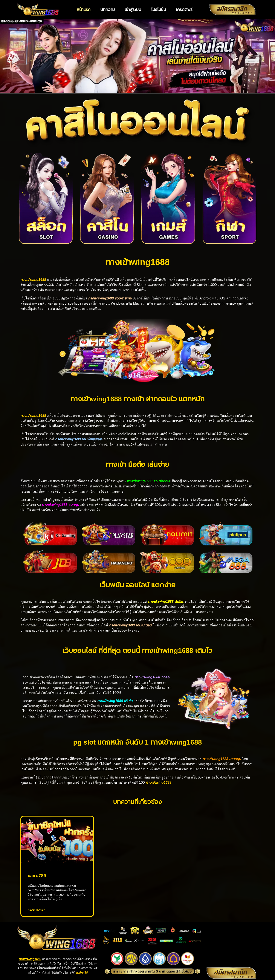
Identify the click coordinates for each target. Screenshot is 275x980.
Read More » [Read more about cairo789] (37, 910)
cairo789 (37, 875)
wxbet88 (82, 972)
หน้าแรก (84, 10)
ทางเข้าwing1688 (30, 959)
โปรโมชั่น (158, 10)
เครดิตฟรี (184, 10)
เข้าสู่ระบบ (133, 10)
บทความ (108, 10)
